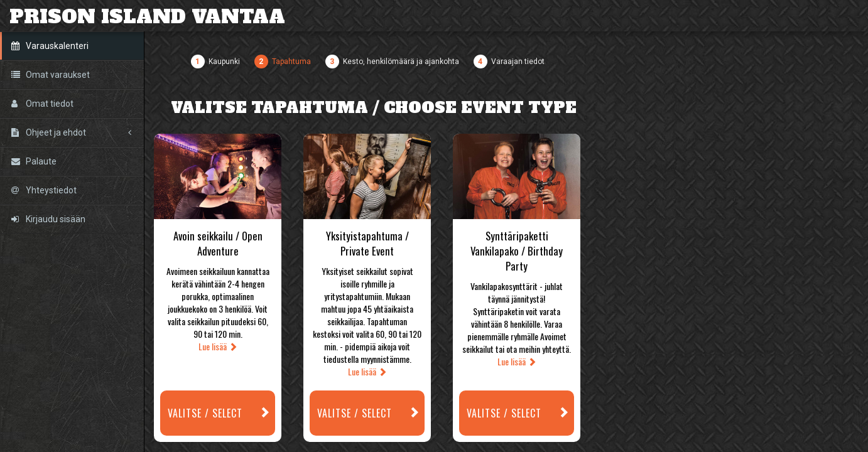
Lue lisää (218, 346)
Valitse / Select (221, 413)
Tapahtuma (291, 62)
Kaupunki (224, 62)
